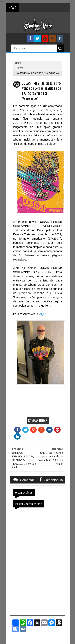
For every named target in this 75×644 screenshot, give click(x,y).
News (20, 68)
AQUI (43, 314)
